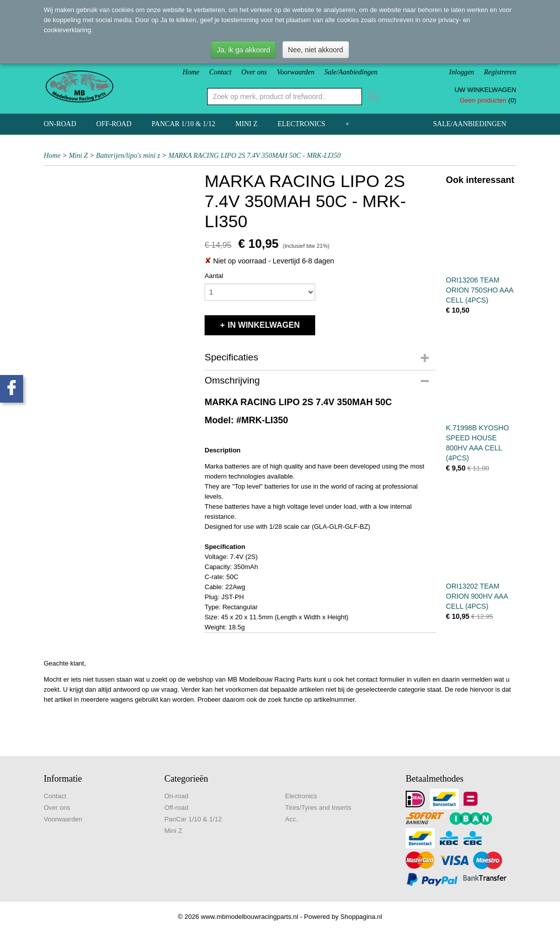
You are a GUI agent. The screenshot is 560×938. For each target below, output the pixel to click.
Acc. (291, 819)
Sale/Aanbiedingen (351, 72)
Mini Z (246, 124)
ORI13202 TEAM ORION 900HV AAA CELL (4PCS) (477, 596)
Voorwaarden (296, 72)
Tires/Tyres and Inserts (318, 808)
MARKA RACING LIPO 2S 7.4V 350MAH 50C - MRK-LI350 (255, 156)
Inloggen (461, 72)
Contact (220, 72)
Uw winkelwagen (485, 90)
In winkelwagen (264, 325)
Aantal (214, 276)
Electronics (301, 124)
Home (191, 72)
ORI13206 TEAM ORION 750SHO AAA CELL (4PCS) (480, 290)
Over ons (254, 72)
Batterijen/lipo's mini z (128, 156)
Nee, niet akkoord (316, 50)
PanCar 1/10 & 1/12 (184, 124)
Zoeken (371, 97)
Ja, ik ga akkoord (243, 50)
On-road (60, 124)
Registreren (500, 72)
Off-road (114, 124)
